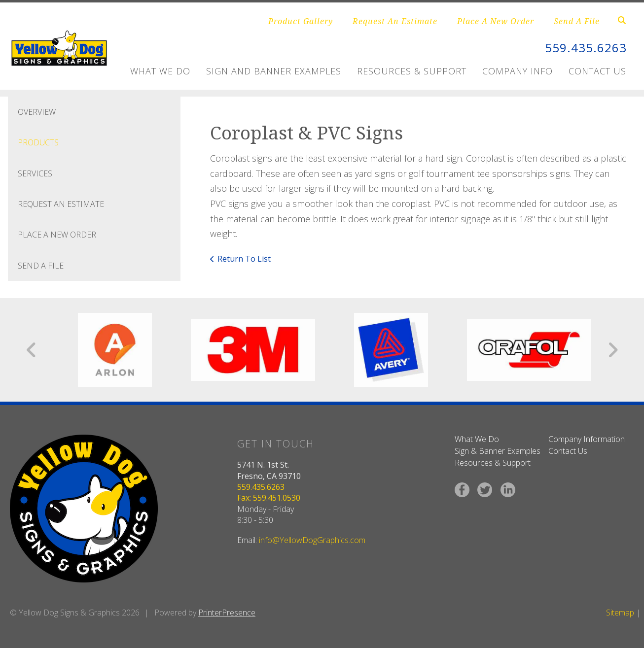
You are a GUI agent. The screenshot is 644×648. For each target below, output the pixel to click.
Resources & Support (412, 71)
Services (35, 173)
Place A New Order (496, 21)
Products (38, 142)
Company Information (587, 439)
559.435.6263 (586, 48)
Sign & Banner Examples (498, 451)
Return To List (244, 259)
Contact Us (597, 71)
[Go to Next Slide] (613, 350)
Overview (37, 112)
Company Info (518, 71)
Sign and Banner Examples (274, 71)
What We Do (160, 71)
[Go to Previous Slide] (32, 350)
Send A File (577, 21)
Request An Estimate (395, 21)
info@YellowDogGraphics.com (312, 540)
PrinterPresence (227, 613)
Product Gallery (301, 21)
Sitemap (620, 613)
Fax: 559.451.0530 (269, 498)
